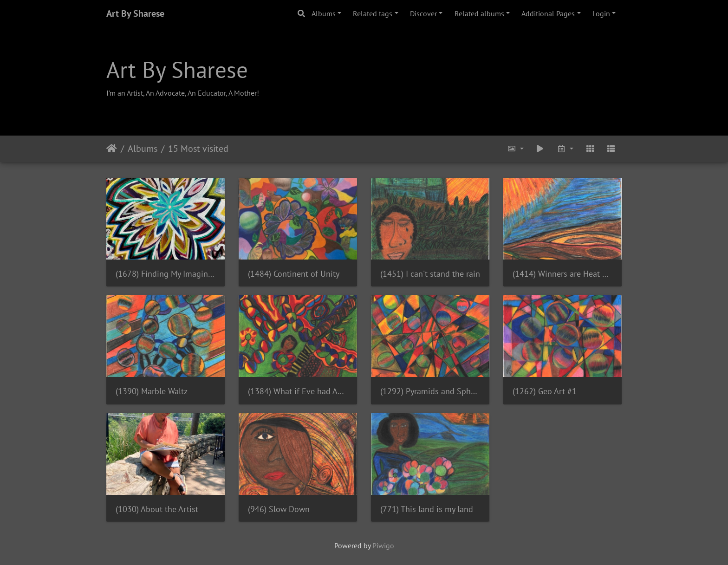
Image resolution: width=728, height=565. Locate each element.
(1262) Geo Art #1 (545, 391)
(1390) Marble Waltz (152, 391)
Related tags (373, 13)
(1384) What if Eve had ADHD (298, 391)
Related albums (479, 13)
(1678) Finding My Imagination (166, 274)
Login (601, 13)
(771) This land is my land (427, 509)
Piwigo (383, 546)
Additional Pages (548, 13)
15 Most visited (198, 149)
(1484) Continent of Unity (294, 274)
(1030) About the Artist (157, 509)
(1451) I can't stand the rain (430, 274)
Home (112, 149)
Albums (324, 13)
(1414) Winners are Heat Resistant (562, 274)
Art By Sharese (135, 13)
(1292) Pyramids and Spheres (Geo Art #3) (430, 391)
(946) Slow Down (279, 509)
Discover (423, 13)
